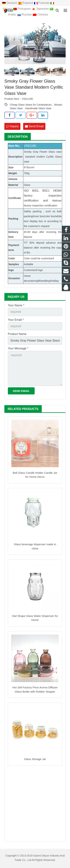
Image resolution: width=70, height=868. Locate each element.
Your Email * (16, 320)
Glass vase (55, 152)
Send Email (34, 126)
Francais (42, 3)
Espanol (26, 3)
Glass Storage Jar (35, 759)
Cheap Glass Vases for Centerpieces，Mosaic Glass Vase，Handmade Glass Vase (36, 105)
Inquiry (12, 126)
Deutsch (10, 3)
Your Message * (18, 348)
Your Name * (16, 305)
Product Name (17, 334)
